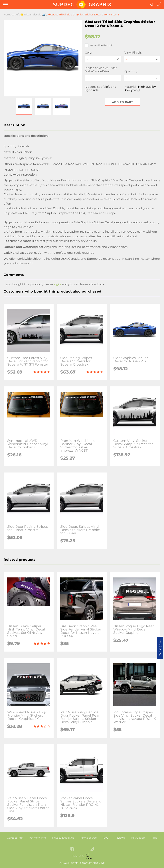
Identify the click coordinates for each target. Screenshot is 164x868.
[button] (24, 106)
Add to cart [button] (123, 102)
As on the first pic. (99, 45)
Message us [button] (160, 648)
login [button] (57, 284)
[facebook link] (72, 849)
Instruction (138, 838)
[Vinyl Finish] (142, 59)
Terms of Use (88, 838)
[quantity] (142, 78)
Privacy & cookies (63, 838)
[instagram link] (92, 849)
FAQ (106, 838)
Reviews (120, 838)
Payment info (37, 838)
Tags (154, 838)
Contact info (15, 838)
